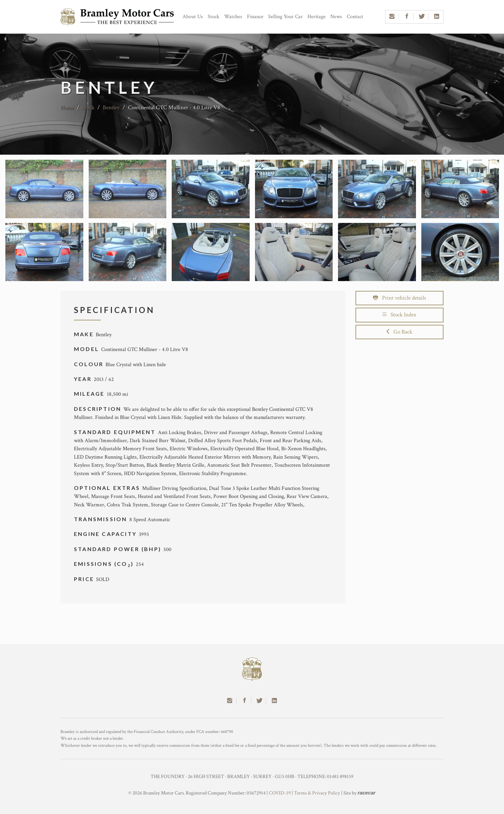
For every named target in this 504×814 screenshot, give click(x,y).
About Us (193, 17)
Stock (214, 17)
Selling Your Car (285, 17)
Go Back (399, 332)
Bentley (111, 108)
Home (67, 108)
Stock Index (400, 315)
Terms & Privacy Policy (317, 793)
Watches (233, 17)
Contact (355, 17)
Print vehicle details (400, 298)
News (336, 17)
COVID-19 (280, 793)
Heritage (317, 17)
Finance (255, 17)
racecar (366, 793)
